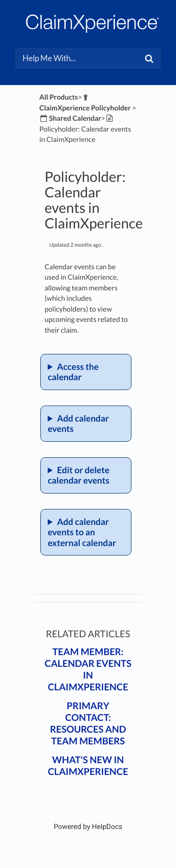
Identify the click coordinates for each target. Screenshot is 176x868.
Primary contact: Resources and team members (88, 723)
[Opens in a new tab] (88, 827)
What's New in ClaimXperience (88, 766)
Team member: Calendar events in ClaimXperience (88, 669)
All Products (59, 97)
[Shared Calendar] (70, 118)
